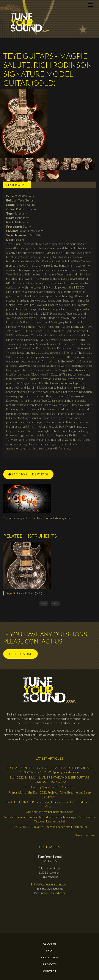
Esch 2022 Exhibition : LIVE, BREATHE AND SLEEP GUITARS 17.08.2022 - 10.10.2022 (49, 779)
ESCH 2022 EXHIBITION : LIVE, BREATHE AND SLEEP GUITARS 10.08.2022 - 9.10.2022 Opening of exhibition (49, 770)
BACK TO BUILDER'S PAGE (28, 474)
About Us (50, 944)
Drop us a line (21, 654)
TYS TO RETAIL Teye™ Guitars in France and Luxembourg (50, 827)
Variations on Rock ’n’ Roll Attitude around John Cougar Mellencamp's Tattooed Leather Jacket (50, 819)
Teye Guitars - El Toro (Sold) (24, 593)
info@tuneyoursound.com (51, 884)
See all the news (86, 835)
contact (50, 971)
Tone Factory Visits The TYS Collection (50, 787)
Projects (50, 964)
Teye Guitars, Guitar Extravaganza (48, 518)
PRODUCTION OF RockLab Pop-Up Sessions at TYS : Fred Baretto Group (50, 804)
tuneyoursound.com (52, 893)
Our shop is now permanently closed (49, 812)
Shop (50, 951)
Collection (50, 957)
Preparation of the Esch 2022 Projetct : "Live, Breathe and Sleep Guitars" (50, 794)
